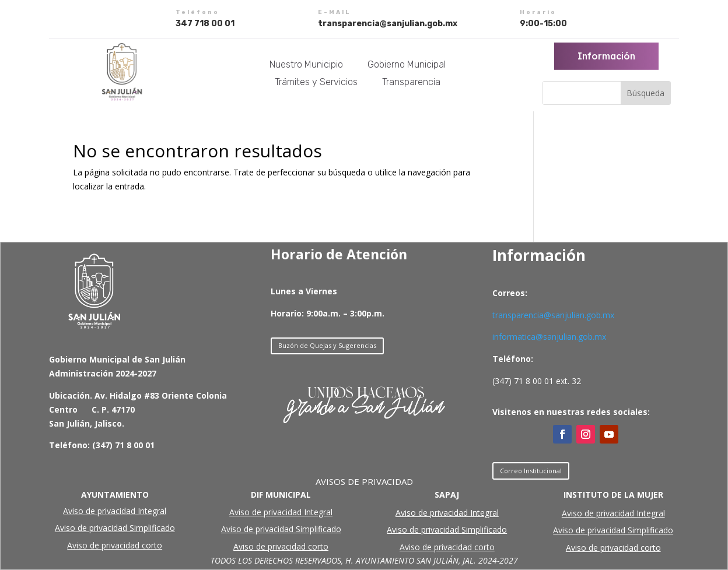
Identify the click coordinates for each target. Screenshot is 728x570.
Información (607, 56)
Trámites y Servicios (316, 83)
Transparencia (411, 83)
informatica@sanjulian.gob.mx (549, 337)
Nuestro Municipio (306, 65)
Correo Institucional (531, 471)
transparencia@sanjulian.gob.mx (553, 315)
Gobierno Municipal (407, 65)
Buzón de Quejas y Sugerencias (327, 345)
